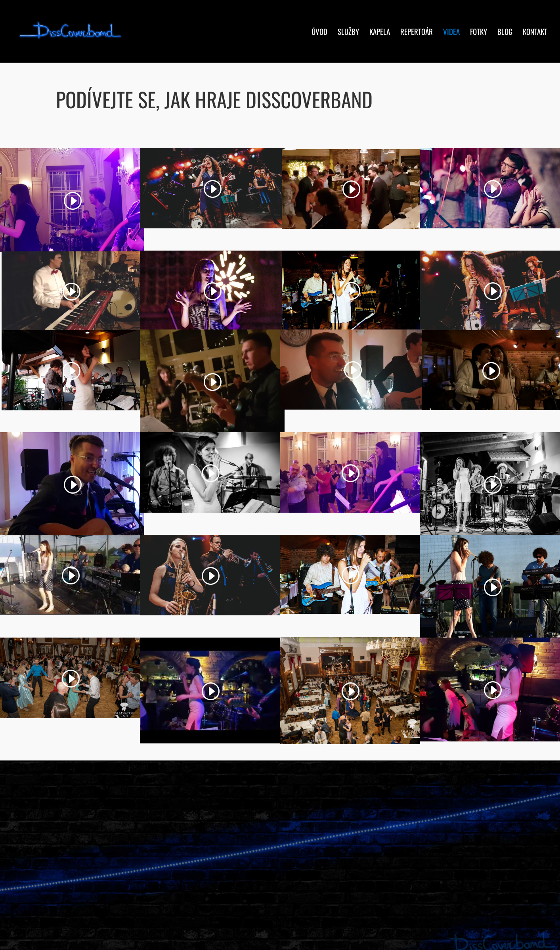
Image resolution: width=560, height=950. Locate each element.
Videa (451, 33)
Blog (505, 33)
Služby (348, 33)
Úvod (319, 33)
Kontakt (535, 33)
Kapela (380, 33)
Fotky (479, 33)
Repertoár (417, 33)
